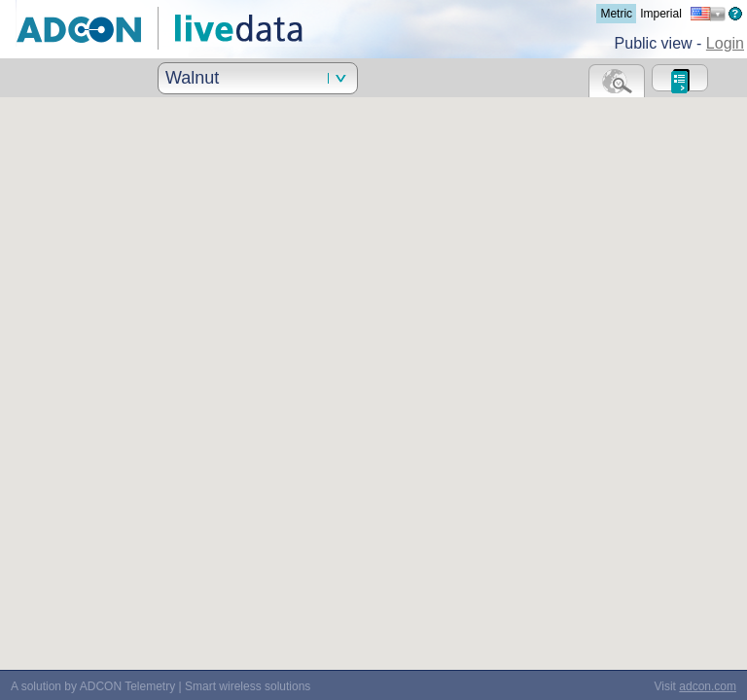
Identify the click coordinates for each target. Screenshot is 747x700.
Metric (616, 14)
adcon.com (708, 686)
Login (725, 43)
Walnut (192, 78)
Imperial (661, 14)
